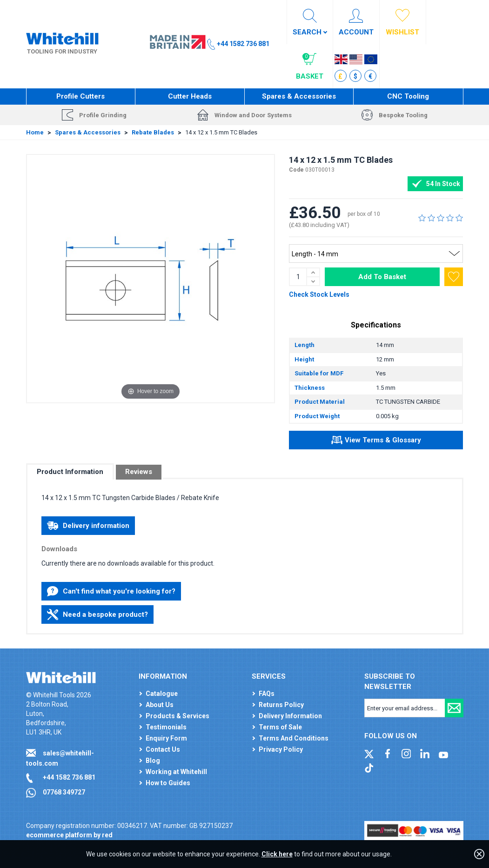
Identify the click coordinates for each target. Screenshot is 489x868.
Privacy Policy (281, 749)
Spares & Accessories (299, 96)
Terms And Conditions (294, 738)
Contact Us (163, 749)
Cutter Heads (190, 96)
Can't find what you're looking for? (111, 591)
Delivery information (88, 526)
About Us (160, 705)
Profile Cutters (80, 96)
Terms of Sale (280, 727)
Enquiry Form (166, 738)
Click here (277, 854)
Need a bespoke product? (97, 614)
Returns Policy (281, 705)
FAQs (267, 694)
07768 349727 (64, 792)
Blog (153, 761)
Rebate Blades (153, 132)
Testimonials (166, 727)
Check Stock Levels (319, 294)
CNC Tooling (408, 96)
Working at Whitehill (176, 772)
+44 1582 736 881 (69, 777)
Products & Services (178, 716)
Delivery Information (290, 716)
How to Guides (168, 783)
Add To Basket (382, 277)
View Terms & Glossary (376, 441)
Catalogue (162, 694)
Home (35, 132)
